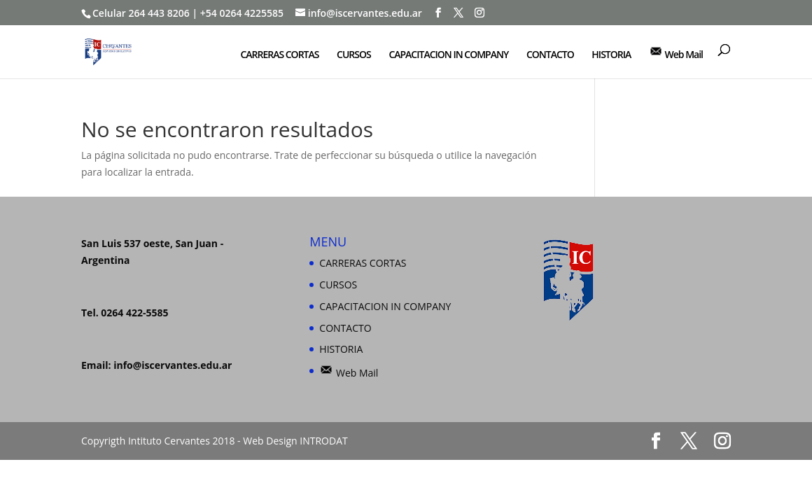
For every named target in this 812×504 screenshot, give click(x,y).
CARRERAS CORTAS (279, 55)
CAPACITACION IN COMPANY (448, 55)
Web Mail (676, 52)
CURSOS (354, 55)
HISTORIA (611, 55)
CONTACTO (550, 55)
